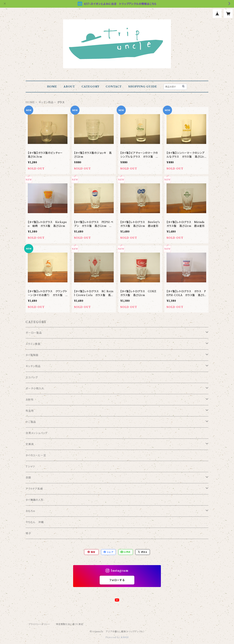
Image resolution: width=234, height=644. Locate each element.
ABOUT (69, 87)
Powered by (117, 637)
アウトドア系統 (34, 489)
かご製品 (31, 422)
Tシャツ (30, 466)
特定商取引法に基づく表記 (70, 624)
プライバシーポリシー (39, 624)
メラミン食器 (33, 344)
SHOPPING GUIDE (143, 87)
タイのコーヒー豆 (36, 455)
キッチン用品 (46, 102)
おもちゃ (30, 511)
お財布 (30, 400)
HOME (52, 87)
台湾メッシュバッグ (37, 433)
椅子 (28, 533)
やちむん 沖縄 (35, 522)
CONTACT (114, 87)
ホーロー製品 (34, 333)
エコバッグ (32, 377)
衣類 (28, 478)
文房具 (30, 444)
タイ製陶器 (32, 355)
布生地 (30, 411)
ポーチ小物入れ (35, 388)
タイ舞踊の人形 (35, 500)
